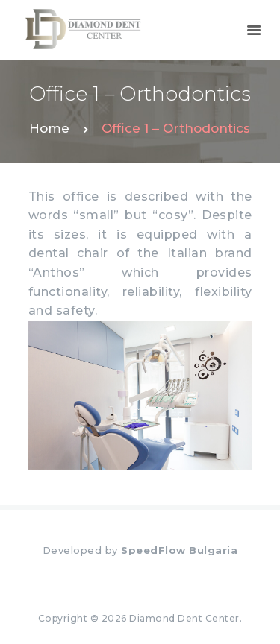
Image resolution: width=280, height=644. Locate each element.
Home (49, 128)
